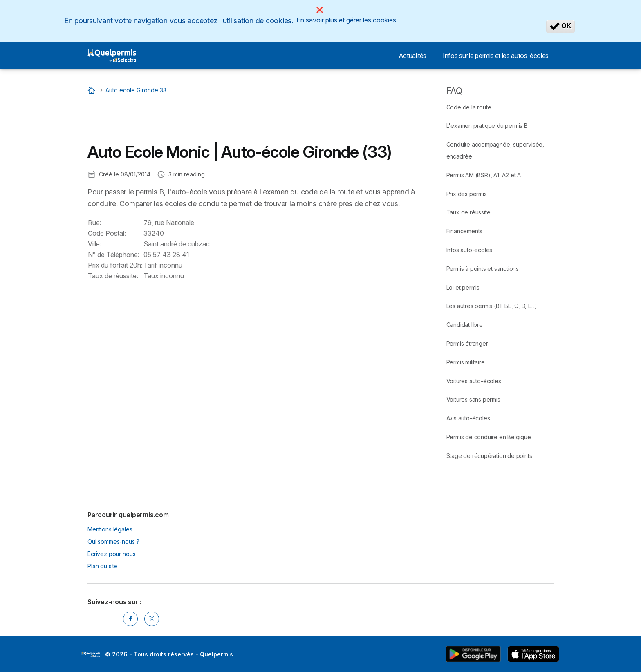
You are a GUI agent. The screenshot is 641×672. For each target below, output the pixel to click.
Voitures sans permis (473, 399)
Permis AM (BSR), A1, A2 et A (484, 175)
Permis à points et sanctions (483, 269)
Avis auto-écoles (468, 418)
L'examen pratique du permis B (487, 126)
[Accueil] (92, 90)
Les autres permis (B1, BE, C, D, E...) (492, 306)
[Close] (320, 10)
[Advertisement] (236, 121)
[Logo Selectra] (112, 56)
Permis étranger (467, 343)
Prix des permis (467, 194)
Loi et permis (463, 287)
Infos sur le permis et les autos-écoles (496, 56)
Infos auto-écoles (470, 250)
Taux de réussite (468, 212)
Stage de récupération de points (489, 456)
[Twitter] (152, 619)
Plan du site (103, 566)
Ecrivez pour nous (111, 554)
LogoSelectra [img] (91, 654)
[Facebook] (130, 619)
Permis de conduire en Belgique (489, 437)
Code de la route (469, 107)
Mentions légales (110, 529)
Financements (465, 231)
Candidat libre (465, 325)
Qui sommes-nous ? (113, 541)
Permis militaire (466, 362)
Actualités (412, 56)
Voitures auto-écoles (474, 381)
